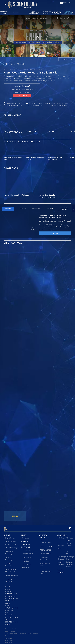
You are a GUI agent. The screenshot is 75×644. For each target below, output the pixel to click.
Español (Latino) (11, 595)
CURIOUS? (25, 540)
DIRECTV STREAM (47, 545)
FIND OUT (22, 96)
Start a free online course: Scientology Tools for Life (59, 104)
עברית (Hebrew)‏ (11, 600)
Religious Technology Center (70, 563)
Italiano (8, 604)
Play (55, 233)
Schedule (26, 537)
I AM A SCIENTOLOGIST (15, 64)
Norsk (7, 611)
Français (8, 623)
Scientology (62, 537)
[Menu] (5, 4)
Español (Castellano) (12, 597)
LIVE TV (24, 534)
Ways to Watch (28, 553)
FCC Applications (10, 630)
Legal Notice (9, 642)
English (8, 586)
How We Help (67, 550)
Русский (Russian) (12, 616)
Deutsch (8, 590)
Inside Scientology (12, 547)
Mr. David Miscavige (60, 227)
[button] (74, 209)
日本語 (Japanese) (12, 607)
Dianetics (61, 548)
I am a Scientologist (12, 574)
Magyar (8, 602)
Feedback (26, 560)
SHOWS (7, 534)
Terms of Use (9, 635)
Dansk (8, 588)
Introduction (27, 549)
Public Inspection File (11, 628)
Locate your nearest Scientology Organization (14, 104)
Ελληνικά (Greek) (11, 593)
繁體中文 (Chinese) (12, 621)
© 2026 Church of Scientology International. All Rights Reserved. (21, 633)
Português (9, 614)
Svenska (8, 618)
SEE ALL (15, 516)
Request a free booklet (38, 104)
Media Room (27, 556)
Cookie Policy (9, 637)
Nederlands (9, 609)
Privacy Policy (9, 639)
